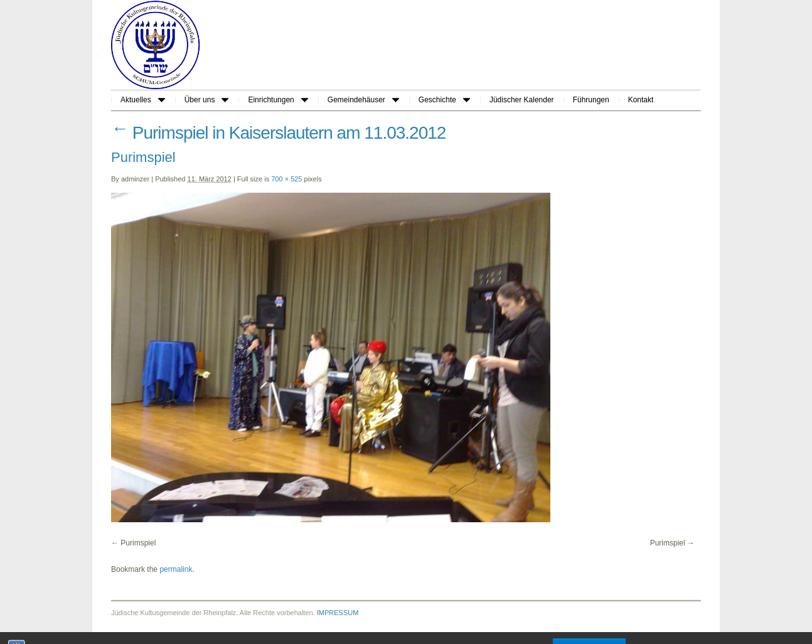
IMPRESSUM (338, 613)
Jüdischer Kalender (522, 100)
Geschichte (444, 100)
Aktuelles (143, 100)
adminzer (135, 179)
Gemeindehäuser (363, 100)
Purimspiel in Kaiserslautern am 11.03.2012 (278, 133)
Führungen (591, 100)
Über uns (207, 100)
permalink (176, 569)
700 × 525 (286, 179)
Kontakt (641, 100)
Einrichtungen (278, 100)
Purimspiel (138, 543)
